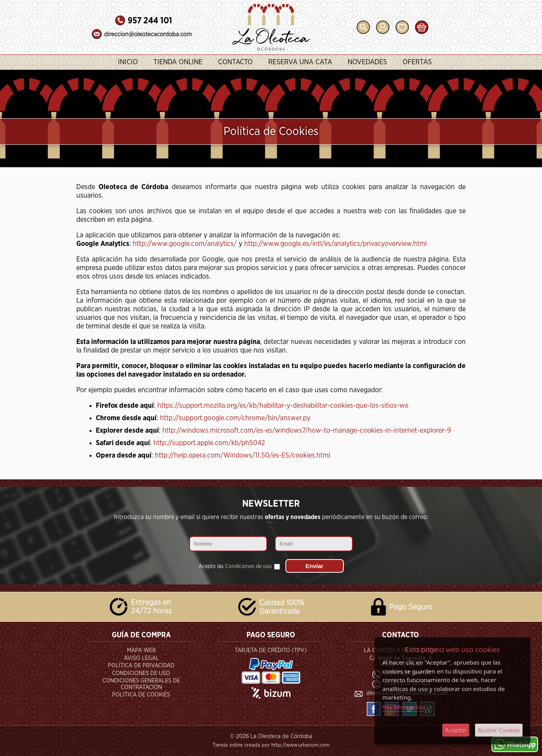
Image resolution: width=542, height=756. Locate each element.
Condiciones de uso (248, 567)
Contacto (235, 62)
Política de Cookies (141, 695)
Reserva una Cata (300, 62)
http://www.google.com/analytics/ (185, 244)
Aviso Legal (141, 658)
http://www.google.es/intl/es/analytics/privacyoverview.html (335, 244)
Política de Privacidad (141, 666)
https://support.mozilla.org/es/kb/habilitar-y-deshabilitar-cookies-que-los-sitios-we (283, 406)
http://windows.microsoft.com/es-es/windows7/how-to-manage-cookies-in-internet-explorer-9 (307, 431)
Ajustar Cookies (499, 730)
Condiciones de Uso (141, 673)
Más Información (403, 708)
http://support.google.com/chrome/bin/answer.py (235, 418)
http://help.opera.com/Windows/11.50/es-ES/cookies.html (243, 456)
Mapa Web (141, 650)
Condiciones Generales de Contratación (141, 684)
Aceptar (456, 730)
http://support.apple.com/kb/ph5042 (209, 443)
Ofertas (417, 62)
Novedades (367, 62)
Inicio (128, 62)
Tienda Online (178, 62)
